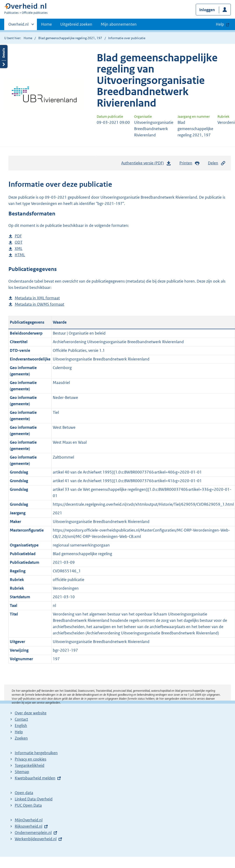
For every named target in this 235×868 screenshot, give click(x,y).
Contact (21, 719)
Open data (24, 793)
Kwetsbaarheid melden (35, 778)
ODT (19, 242)
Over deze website (31, 713)
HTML (20, 255)
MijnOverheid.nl (29, 820)
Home (46, 24)
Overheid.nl (18, 26)
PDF (18, 236)
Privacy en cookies (30, 759)
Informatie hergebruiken (36, 753)
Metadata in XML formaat (37, 298)
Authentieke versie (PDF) (146, 164)
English (21, 726)
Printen (190, 163)
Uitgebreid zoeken (76, 24)
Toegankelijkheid (30, 765)
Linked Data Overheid (34, 799)
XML (19, 249)
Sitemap (22, 772)
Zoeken (21, 738)
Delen (217, 163)
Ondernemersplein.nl (33, 833)
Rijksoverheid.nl (28, 826)
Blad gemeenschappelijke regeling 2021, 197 (70, 38)
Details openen (4, 57)
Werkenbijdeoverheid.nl (36, 839)
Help (19, 732)
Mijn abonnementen (119, 24)
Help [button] (220, 24)
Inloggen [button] (207, 10)
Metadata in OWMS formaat (39, 304)
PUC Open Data (28, 805)
